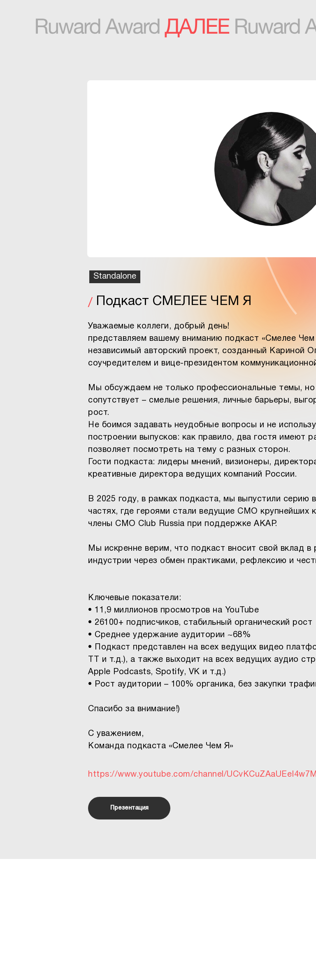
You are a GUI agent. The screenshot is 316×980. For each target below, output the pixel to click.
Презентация (129, 808)
